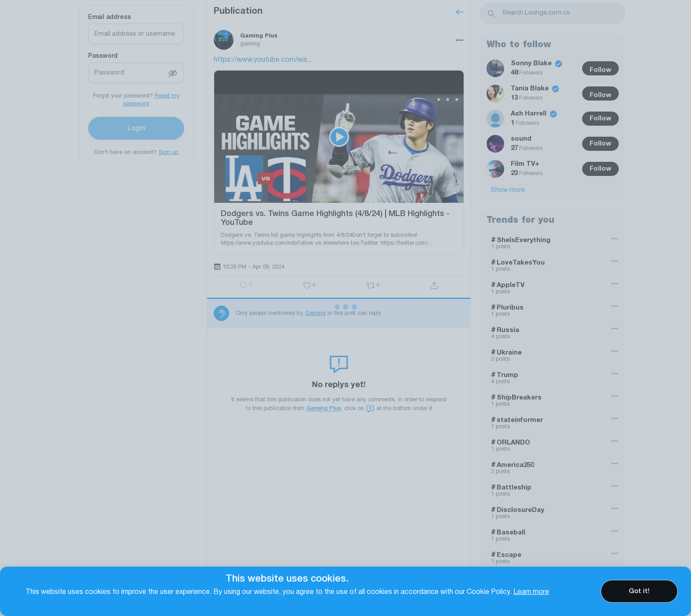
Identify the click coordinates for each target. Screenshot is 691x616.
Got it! (639, 591)
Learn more (531, 592)
